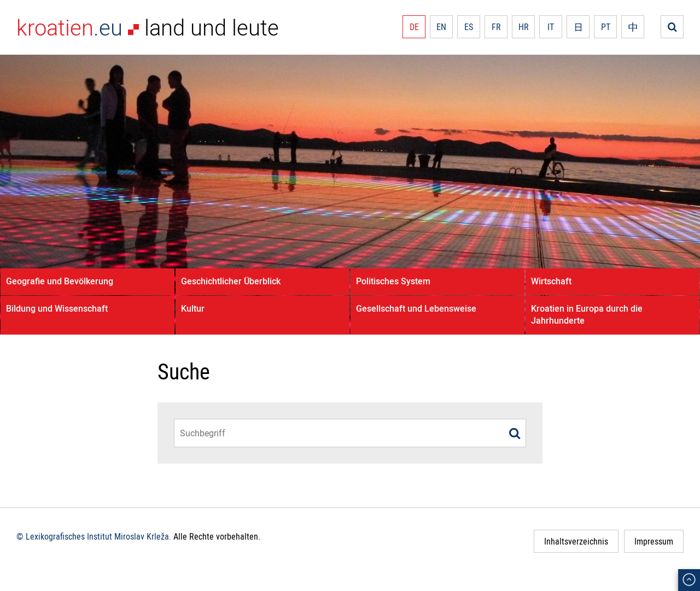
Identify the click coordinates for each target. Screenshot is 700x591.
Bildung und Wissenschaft (57, 308)
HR (524, 27)
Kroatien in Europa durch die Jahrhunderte (587, 314)
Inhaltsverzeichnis (576, 541)
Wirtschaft (551, 281)
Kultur (193, 308)
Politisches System (393, 281)
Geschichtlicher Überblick (231, 281)
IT (551, 27)
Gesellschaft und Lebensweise (416, 308)
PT (606, 27)
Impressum (654, 541)
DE (414, 27)
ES (469, 27)
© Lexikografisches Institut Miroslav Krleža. (94, 536)
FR (496, 27)
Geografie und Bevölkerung (60, 281)
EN (441, 27)
